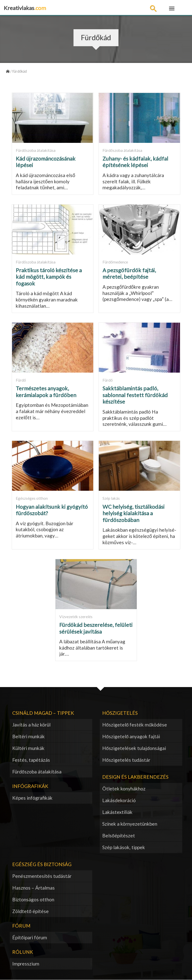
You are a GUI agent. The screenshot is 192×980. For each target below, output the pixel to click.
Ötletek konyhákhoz (124, 789)
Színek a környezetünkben (130, 824)
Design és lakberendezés (135, 777)
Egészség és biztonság (42, 864)
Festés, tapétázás (31, 760)
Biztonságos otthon (33, 899)
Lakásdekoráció (119, 800)
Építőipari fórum (30, 937)
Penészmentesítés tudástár (42, 876)
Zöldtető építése (30, 911)
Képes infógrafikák (32, 798)
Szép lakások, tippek (124, 847)
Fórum (21, 926)
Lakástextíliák (117, 812)
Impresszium (26, 964)
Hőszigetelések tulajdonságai (134, 748)
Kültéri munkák (28, 748)
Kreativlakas (25, 8)
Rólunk (23, 952)
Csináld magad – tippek (43, 713)
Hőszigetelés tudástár (126, 760)
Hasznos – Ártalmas (33, 888)
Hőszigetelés (120, 713)
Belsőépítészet (119, 836)
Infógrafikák (30, 786)
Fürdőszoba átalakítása (37, 772)
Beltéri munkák (28, 736)
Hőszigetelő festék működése (135, 725)
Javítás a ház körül (31, 725)
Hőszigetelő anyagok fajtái (131, 736)
